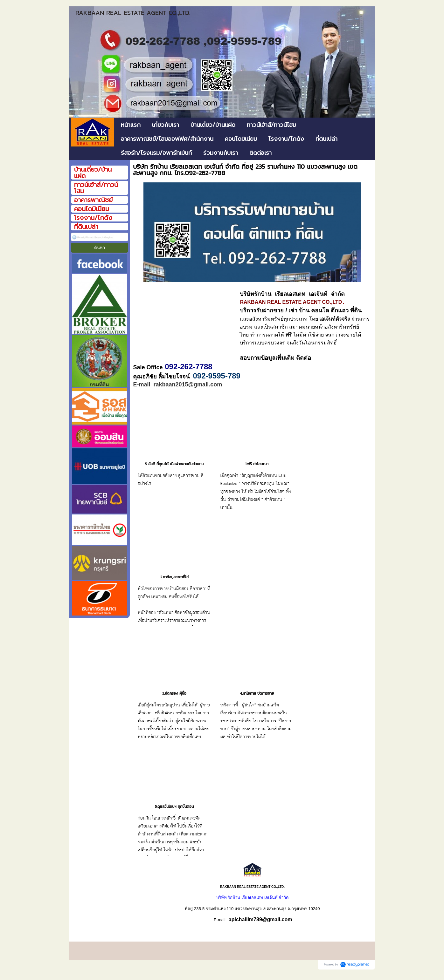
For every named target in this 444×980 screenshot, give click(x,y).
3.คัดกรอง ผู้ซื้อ (174, 701)
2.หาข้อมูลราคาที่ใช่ (174, 585)
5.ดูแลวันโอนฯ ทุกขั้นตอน (174, 814)
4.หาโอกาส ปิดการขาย (257, 701)
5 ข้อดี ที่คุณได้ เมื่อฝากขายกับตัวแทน (174, 472)
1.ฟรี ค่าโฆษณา (257, 472)
